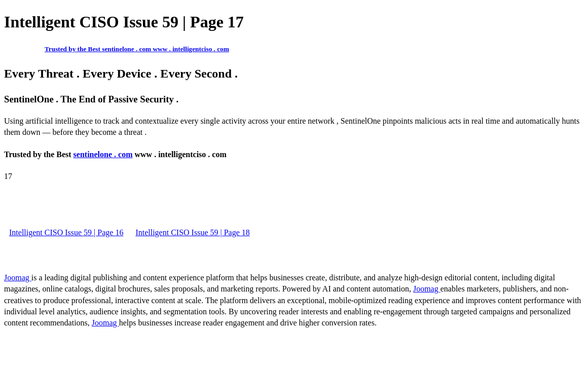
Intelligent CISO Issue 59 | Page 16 (66, 232)
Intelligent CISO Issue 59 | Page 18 (192, 232)
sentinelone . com (103, 154)
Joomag (18, 278)
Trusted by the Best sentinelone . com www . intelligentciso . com (137, 49)
